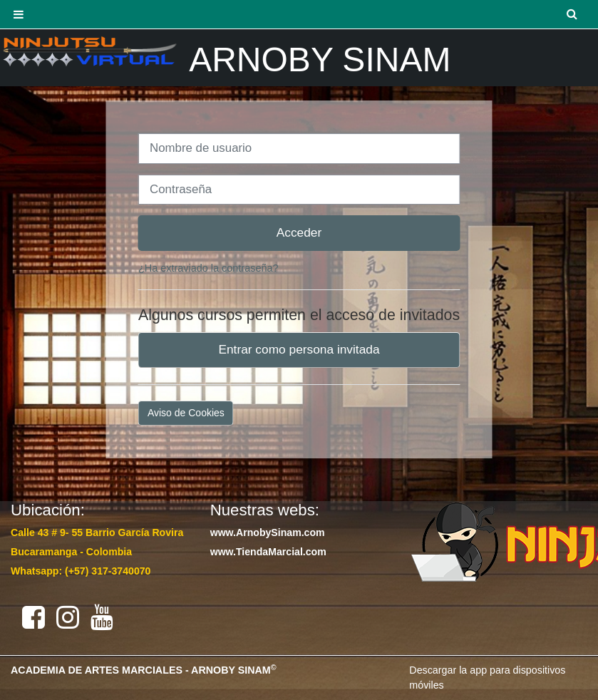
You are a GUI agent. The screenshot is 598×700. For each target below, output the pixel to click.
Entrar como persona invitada (299, 349)
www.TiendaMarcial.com (268, 552)
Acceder (299, 232)
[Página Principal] (89, 51)
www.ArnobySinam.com (268, 532)
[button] (573, 14)
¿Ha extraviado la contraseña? (208, 268)
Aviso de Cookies (186, 413)
